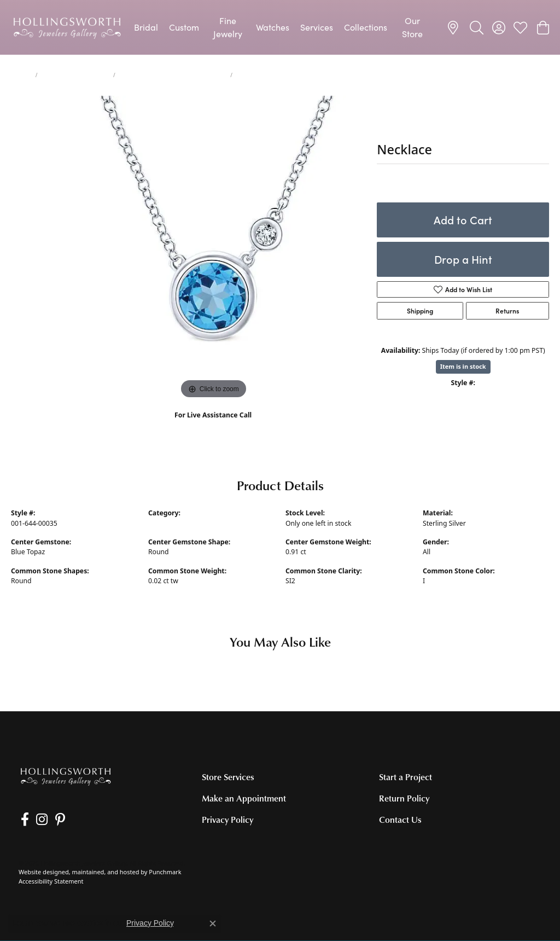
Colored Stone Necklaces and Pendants (173, 75)
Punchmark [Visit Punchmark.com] (165, 872)
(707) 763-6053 (213, 427)
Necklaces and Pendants (75, 75)
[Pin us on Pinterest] (54, 820)
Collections (366, 27)
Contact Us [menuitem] (400, 820)
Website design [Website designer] (40, 872)
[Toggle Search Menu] (477, 27)
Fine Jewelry (228, 27)
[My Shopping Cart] (542, 27)
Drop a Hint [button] (463, 259)
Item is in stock (463, 366)
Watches (273, 27)
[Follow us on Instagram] (38, 820)
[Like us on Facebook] (23, 820)
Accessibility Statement (51, 881)
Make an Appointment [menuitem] (244, 798)
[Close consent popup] (213, 923)
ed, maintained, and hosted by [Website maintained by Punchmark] (106, 872)
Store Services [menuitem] (228, 777)
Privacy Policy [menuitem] (227, 820)
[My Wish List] (520, 27)
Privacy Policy (150, 923)
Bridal (146, 27)
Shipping (420, 311)
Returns (507, 311)
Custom (184, 27)
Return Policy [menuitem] (404, 798)
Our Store (412, 27)
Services (317, 27)
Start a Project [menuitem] (406, 777)
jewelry (21, 75)
